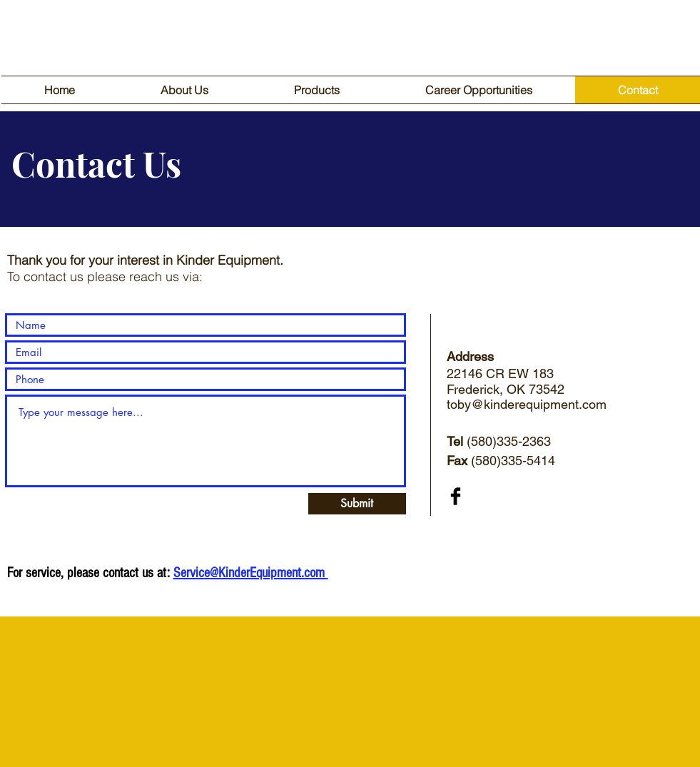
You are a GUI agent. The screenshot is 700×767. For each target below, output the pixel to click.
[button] (317, 90)
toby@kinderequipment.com (527, 404)
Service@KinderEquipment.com (251, 573)
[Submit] (357, 504)
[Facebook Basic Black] (456, 496)
